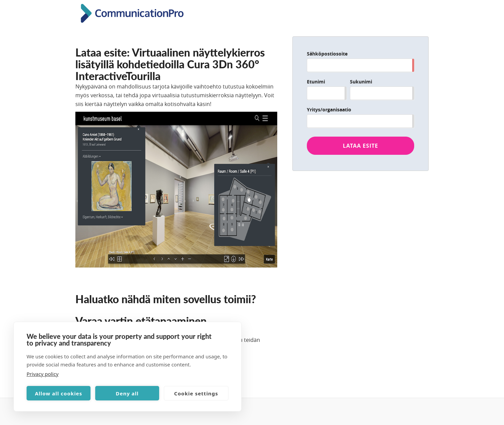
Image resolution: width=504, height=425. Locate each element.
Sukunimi (361, 82)
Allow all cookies (59, 393)
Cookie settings (196, 393)
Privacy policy (43, 374)
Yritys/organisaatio (329, 110)
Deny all (127, 393)
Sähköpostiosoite (327, 54)
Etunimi (316, 82)
